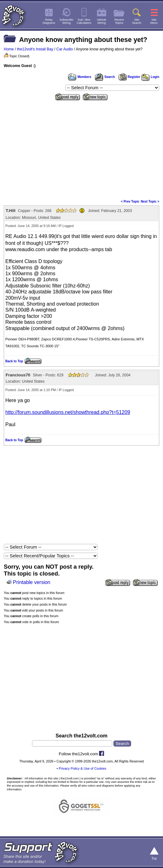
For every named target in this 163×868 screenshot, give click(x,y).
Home (9, 49)
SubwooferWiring (67, 21)
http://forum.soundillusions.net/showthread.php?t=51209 (68, 412)
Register (129, 77)
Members (80, 77)
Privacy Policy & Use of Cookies (83, 768)
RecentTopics (119, 21)
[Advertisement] (81, 149)
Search (105, 77)
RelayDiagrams (49, 21)
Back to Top (14, 361)
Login (150, 77)
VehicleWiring (102, 21)
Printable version (32, 582)
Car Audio (65, 49)
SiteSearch (137, 21)
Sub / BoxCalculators (84, 21)
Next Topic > (150, 201)
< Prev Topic (130, 201)
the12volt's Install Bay (35, 49)
